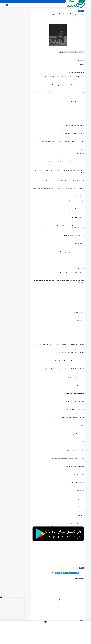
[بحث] (7, 5)
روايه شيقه (81, 11)
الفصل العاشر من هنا (75, 523)
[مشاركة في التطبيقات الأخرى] (52, 573)
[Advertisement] (58, 299)
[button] (75, 573)
